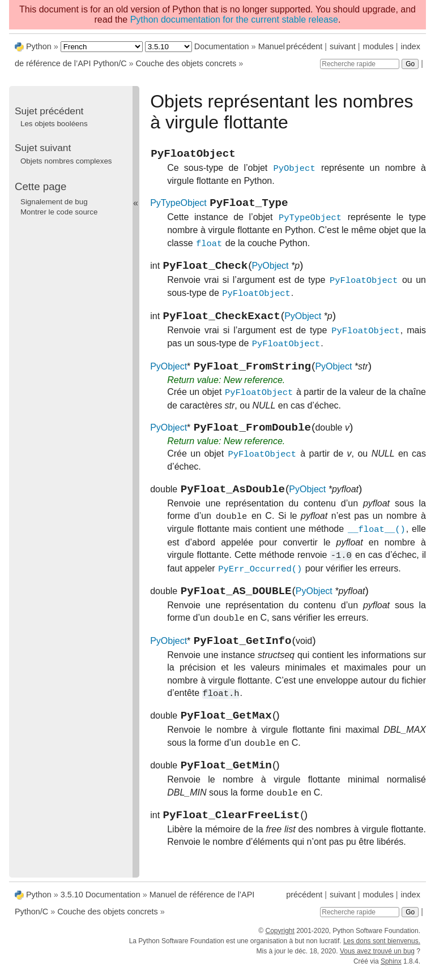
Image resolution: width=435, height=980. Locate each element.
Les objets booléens (54, 124)
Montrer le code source (59, 212)
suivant (343, 46)
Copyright (280, 939)
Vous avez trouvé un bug (377, 960)
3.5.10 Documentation (101, 903)
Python (39, 46)
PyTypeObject (178, 209)
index (411, 46)
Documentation (222, 46)
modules (378, 46)
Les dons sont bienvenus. (382, 949)
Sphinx (391, 970)
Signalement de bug (54, 202)
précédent (304, 46)
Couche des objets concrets (186, 63)
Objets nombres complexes (66, 161)
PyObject (270, 274)
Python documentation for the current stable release (234, 20)
